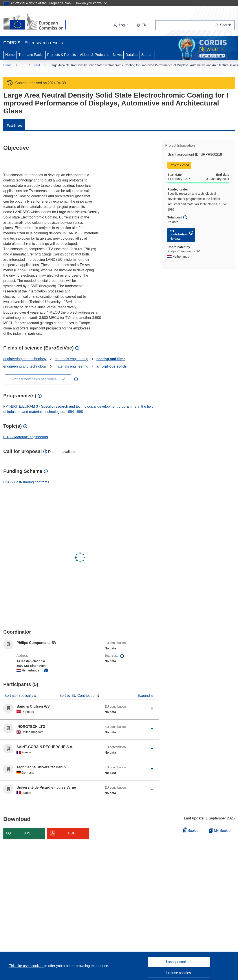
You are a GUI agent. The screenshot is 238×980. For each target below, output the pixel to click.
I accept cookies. (179, 962)
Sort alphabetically (19, 696)
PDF (72, 833)
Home (10, 55)
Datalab (131, 55)
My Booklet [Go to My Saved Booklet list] (220, 831)
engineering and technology (25, 359)
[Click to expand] (152, 708)
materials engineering (72, 359)
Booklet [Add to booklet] (191, 830)
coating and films (111, 359)
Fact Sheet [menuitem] (14, 126)
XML (28, 833)
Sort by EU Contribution (78, 696)
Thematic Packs (31, 55)
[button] (141, 25)
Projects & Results (62, 55)
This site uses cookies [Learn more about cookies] (27, 966)
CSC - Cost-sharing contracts (26, 482)
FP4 (37, 65)
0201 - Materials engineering (26, 437)
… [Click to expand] (23, 65)
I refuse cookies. (179, 973)
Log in (121, 25)
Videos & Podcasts (94, 55)
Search (147, 55)
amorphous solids (112, 366)
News (117, 55)
